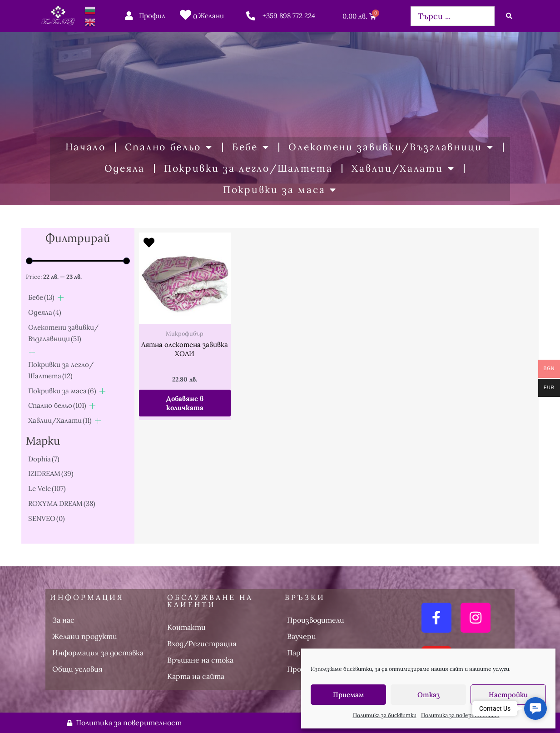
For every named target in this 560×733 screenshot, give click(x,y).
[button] (535, 708)
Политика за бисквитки (385, 715)
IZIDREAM (51, 473)
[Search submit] (509, 16)
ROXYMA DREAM (62, 503)
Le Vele (47, 488)
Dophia (44, 459)
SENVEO (47, 518)
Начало (86, 147)
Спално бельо (169, 147)
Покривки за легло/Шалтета (248, 168)
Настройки (508, 695)
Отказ (429, 695)
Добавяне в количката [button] (185, 403)
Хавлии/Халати (403, 169)
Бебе (251, 147)
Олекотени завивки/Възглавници (391, 147)
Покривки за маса (280, 190)
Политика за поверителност (460, 715)
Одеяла (125, 168)
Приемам (348, 695)
